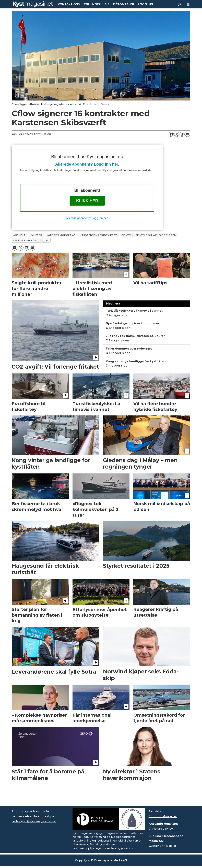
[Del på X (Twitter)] (177, 134)
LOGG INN (145, 4)
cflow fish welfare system (156, 235)
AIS (107, 4)
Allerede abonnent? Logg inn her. (87, 164)
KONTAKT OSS (69, 4)
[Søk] (180, 4)
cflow (126, 235)
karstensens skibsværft (98, 235)
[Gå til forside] (33, 4)
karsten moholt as (61, 235)
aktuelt (19, 235)
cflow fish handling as (31, 240)
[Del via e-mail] (187, 134)
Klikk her (87, 201)
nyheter (36, 235)
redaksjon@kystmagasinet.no (34, 821)
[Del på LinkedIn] (182, 134)
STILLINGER (92, 4)
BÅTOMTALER (124, 4)
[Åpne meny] (188, 4)
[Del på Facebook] (171, 134)
